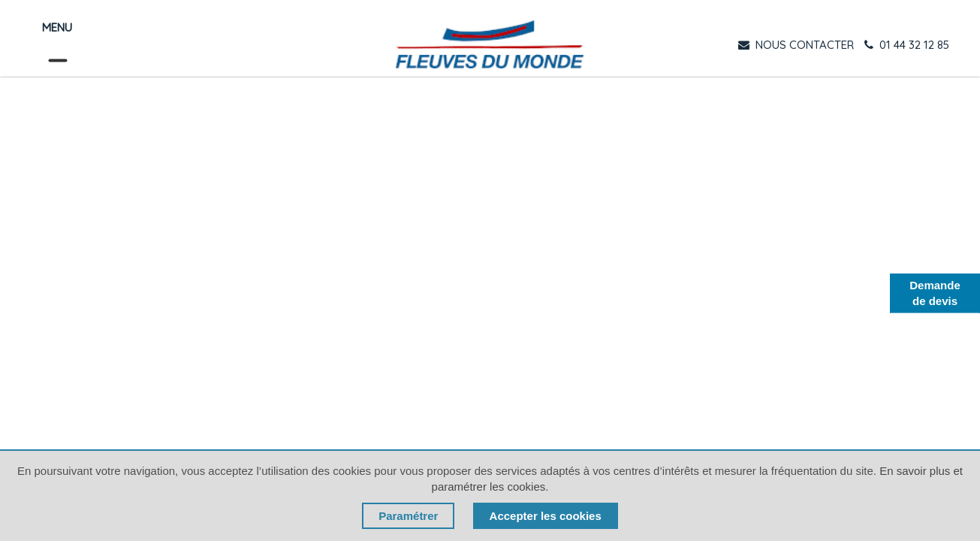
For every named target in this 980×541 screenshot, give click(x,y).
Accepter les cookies (546, 516)
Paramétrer (408, 516)
